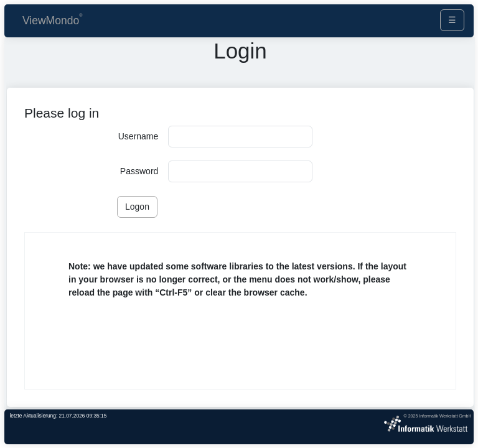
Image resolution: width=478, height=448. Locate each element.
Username (138, 136)
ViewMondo (51, 21)
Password (139, 171)
